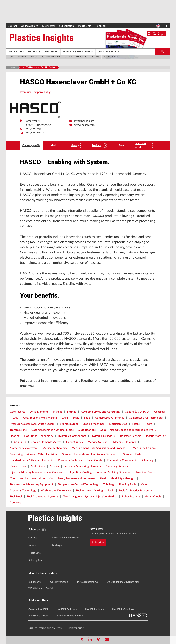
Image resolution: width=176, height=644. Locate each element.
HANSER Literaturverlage (70, 616)
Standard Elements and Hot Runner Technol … (90, 454)
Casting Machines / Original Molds (53, 430)
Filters (136, 424)
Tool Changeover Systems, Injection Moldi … (90, 497)
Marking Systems (98, 442)
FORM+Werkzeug (58, 582)
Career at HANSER (38, 609)
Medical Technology (55, 448)
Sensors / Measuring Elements (82, 466)
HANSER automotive (87, 582)
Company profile (31, 146)
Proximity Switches (70, 460)
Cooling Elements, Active (46, 442)
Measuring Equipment (146, 448)
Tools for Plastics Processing (136, 491)
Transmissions (18, 430)
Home (13, 67)
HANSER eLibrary (95, 609)
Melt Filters (38, 466)
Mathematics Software (24, 448)
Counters (15, 503)
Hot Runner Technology (39, 436)
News (74, 146)
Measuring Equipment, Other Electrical (34, 454)
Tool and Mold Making (89, 491)
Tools (111, 491)
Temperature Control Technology (78, 484)
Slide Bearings (87, 430)
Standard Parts (132, 454)
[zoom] (59, 117)
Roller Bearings (131, 497)
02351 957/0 (33, 129)
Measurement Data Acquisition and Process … (100, 448)
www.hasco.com (84, 125)
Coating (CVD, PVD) (137, 412)
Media (54, 146)
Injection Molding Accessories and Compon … (38, 472)
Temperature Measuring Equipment (31, 484)
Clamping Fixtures (117, 466)
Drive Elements (39, 412)
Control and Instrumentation (27, 478)
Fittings (58, 412)
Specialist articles (141, 145)
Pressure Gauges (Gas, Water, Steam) (32, 424)
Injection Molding (81, 472)
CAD (15, 418)
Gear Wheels (153, 497)
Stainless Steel (69, 424)
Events (122, 146)
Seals (76, 418)
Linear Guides (74, 442)
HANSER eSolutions (123, 609)
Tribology (109, 484)
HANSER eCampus (38, 616)
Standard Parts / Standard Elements (32, 460)
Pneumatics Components (122, 460)
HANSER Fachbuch (67, 609)
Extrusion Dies (118, 424)
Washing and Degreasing (56, 491)
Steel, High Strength (123, 478)
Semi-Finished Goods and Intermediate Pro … (128, 430)
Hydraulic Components (72, 436)
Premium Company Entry (35, 92)
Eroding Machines (94, 424)
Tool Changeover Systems (43, 497)
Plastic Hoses (18, 466)
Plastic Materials (156, 436)
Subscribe (98, 543)
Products (97, 146)
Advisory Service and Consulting (100, 412)
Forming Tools (128, 484)
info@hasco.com (84, 121)
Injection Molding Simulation (114, 472)
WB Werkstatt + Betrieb (41, 588)
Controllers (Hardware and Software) (72, 478)
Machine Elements (125, 442)
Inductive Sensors (130, 436)
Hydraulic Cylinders (103, 436)
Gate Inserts (17, 412)
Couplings (20, 442)
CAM (65, 418)
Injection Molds (146, 472)
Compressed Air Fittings (110, 418)
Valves (145, 484)
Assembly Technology (23, 491)
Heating (15, 436)
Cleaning (148, 460)
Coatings (159, 412)
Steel (103, 478)
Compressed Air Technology (146, 418)
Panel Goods (94, 460)
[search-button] (162, 51)
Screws (54, 466)
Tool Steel (16, 497)
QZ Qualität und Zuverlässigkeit (123, 582)
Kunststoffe (34, 582)
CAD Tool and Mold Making (40, 418)
